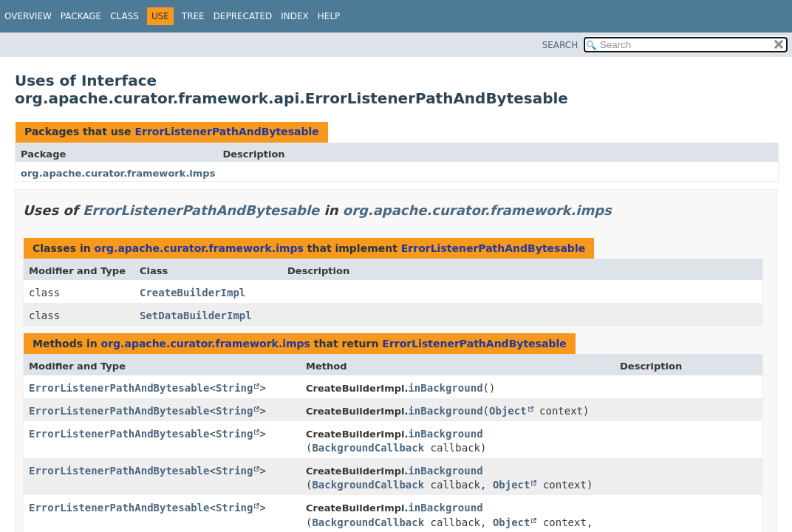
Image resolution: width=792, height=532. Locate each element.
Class (124, 16)
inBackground (445, 388)
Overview (28, 16)
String (235, 388)
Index (295, 16)
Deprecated (243, 16)
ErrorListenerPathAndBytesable (226, 132)
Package (81, 16)
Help (329, 16)
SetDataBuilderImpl (196, 316)
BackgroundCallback (368, 448)
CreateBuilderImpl (192, 293)
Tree (193, 16)
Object (508, 411)
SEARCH (560, 45)
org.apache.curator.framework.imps (118, 173)
